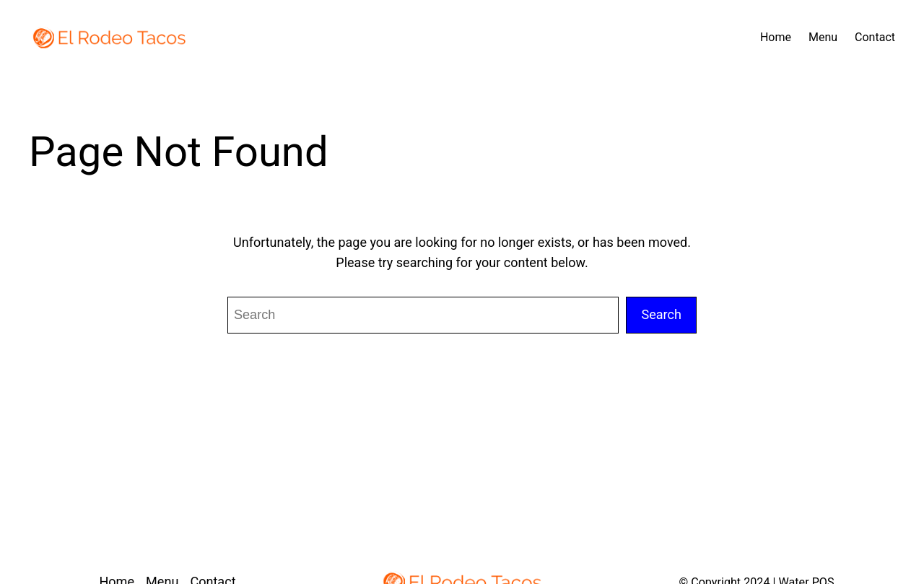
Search (661, 314)
